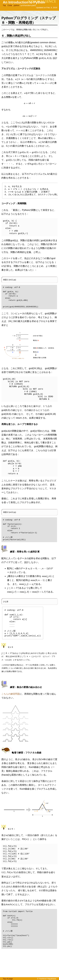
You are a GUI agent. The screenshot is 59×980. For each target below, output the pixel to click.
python (17, 5)
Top (4, 5)
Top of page (8, 979)
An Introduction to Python (24, 2)
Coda (10, 5)
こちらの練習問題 (11, 710)
